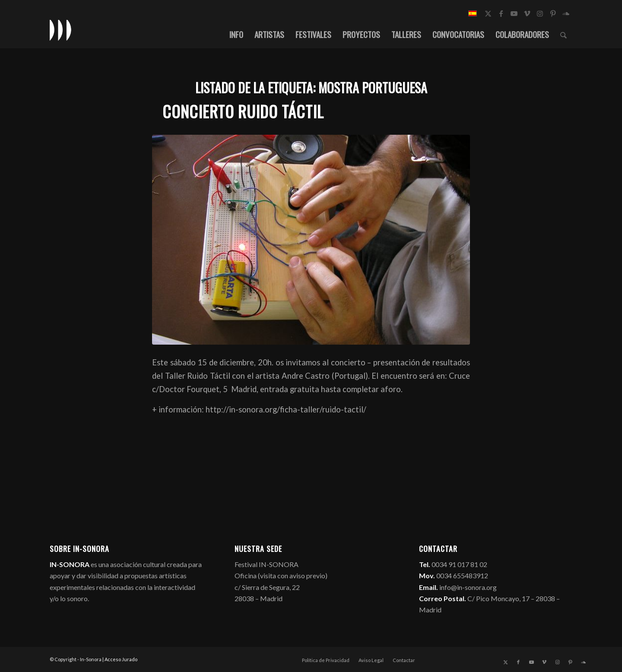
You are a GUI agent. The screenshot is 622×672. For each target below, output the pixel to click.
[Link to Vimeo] (527, 13)
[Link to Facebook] (501, 13)
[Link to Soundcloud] (566, 13)
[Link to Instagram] (540, 13)
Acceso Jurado (121, 659)
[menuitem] (236, 34)
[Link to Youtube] (514, 13)
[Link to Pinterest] (553, 13)
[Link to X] (488, 13)
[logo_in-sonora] (60, 30)
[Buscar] (563, 34)
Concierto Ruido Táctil (243, 111)
